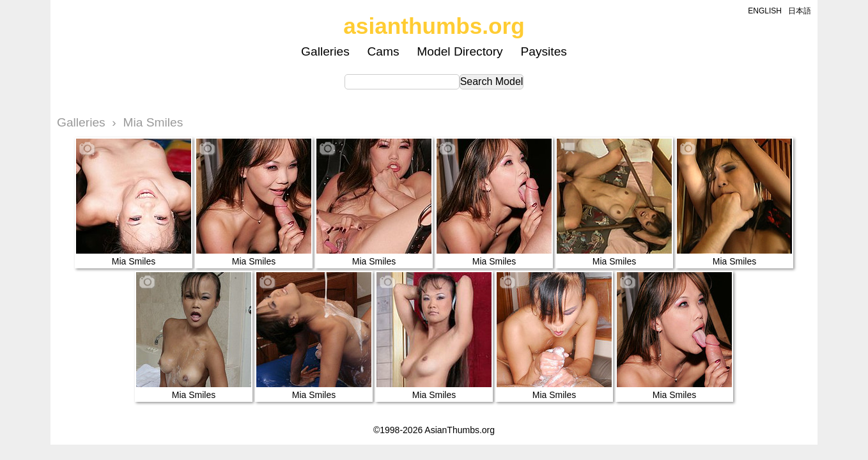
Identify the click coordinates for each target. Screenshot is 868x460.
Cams (384, 51)
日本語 (800, 11)
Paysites (544, 51)
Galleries (325, 51)
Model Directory (460, 51)
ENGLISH (765, 11)
